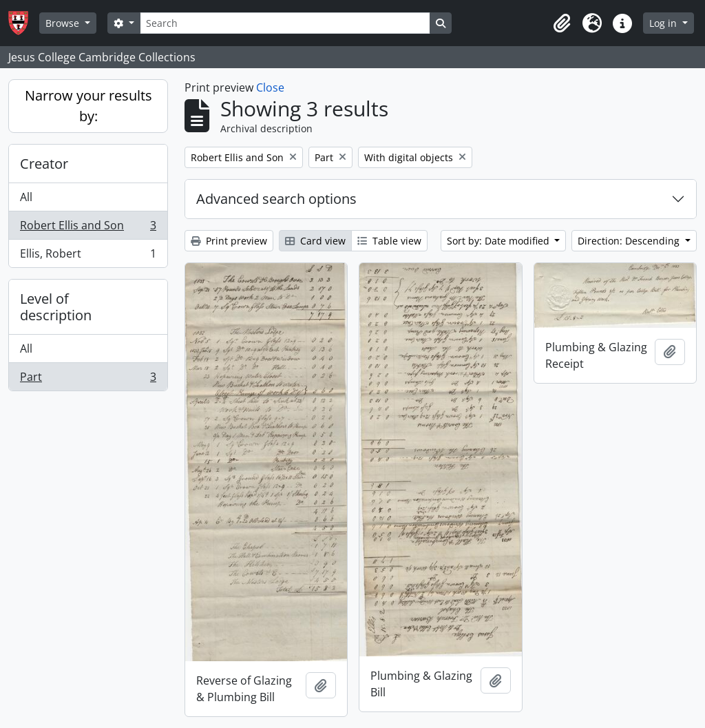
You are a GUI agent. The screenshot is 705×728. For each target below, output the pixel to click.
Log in (664, 23)
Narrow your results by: (88, 106)
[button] (562, 23)
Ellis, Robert (88, 256)
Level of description (56, 307)
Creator (44, 164)
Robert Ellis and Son (88, 228)
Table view (389, 241)
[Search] (285, 23)
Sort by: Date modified (499, 241)
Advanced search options (276, 199)
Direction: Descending (630, 241)
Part (88, 379)
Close (270, 87)
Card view (315, 241)
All (26, 197)
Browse (64, 23)
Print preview (229, 241)
